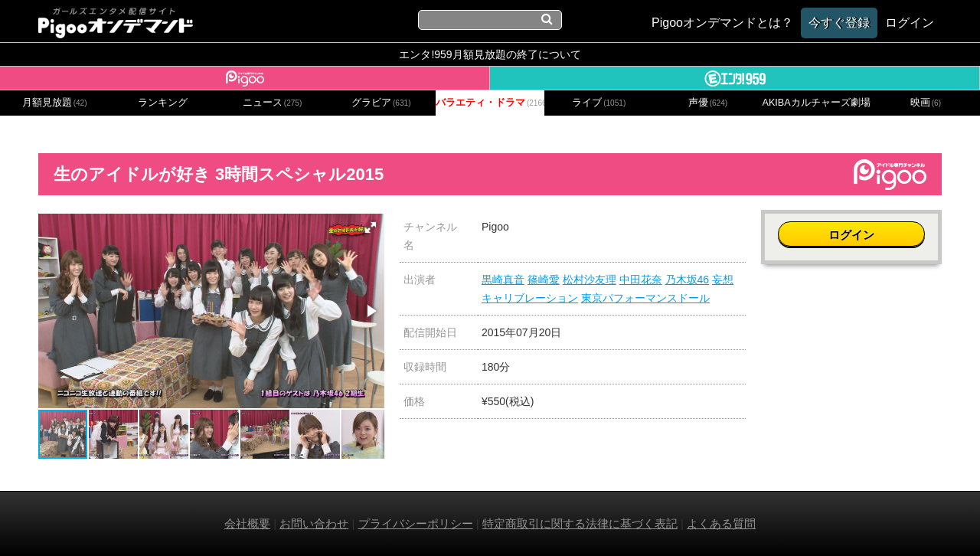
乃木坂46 (688, 280)
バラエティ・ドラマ (490, 103)
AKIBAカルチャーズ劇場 (817, 103)
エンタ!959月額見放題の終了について (490, 54)
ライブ (599, 103)
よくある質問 (721, 523)
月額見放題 (55, 103)
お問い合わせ (314, 523)
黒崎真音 (503, 280)
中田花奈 (641, 280)
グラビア (381, 103)
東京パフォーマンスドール (645, 298)
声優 (708, 103)
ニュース (273, 103)
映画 (926, 103)
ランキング (163, 103)
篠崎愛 (544, 280)
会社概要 (247, 523)
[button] (371, 227)
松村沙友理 (590, 280)
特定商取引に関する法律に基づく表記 (580, 523)
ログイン (851, 235)
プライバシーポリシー (416, 523)
